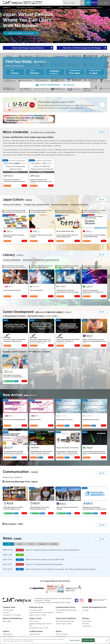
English (106, 3)
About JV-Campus (62, 634)
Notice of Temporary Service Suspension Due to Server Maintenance (52, 550)
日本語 (101, 3)
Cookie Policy (87, 626)
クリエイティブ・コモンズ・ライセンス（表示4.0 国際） (84, 42)
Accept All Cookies (88, 640)
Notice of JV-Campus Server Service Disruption (44, 564)
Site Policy (86, 624)
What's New (7, 621)
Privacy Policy (87, 621)
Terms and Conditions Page (65, 621)
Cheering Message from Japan (66, 610)
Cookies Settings (75, 640)
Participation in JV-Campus (12, 615)
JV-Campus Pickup (36, 610)
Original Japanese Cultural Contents (41, 612)
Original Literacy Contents (38, 615)
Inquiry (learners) (9, 637)
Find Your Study (8, 610)
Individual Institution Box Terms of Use (41, 625)
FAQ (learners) (8, 634)
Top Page (85, 610)
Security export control (63, 624)
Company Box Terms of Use (39, 628)
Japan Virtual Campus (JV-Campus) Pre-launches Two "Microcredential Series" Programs (61, 569)
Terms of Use (34, 621)
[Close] (107, 640)
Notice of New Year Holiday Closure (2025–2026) (45, 560)
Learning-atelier (35, 634)
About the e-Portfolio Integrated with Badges (82, 48)
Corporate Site (61, 637)
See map (105, 42)
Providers (6, 612)
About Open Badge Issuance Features (28, 48)
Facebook (59, 612)
